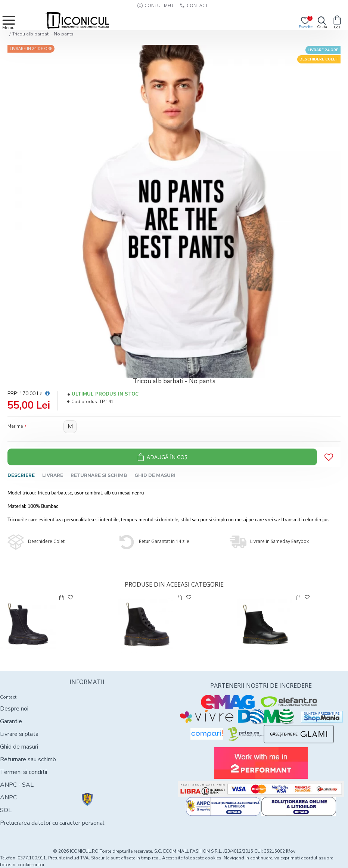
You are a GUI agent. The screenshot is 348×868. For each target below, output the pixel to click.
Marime (15, 426)
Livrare (53, 475)
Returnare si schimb (99, 475)
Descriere (21, 475)
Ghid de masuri (155, 475)
